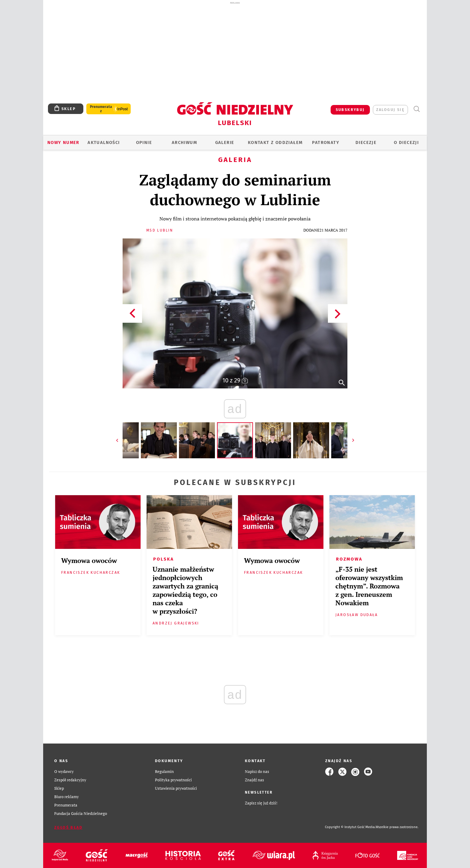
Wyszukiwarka (416, 109)
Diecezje (366, 142)
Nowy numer (63, 142)
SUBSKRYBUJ (350, 110)
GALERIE (225, 142)
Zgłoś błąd (68, 827)
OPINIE (144, 142)
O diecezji (406, 142)
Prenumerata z (101, 109)
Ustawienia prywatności (176, 788)
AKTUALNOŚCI (104, 142)
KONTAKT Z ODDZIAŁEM (275, 142)
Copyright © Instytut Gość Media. (350, 827)
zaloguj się (390, 110)
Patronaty (326, 142)
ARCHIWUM (184, 142)
